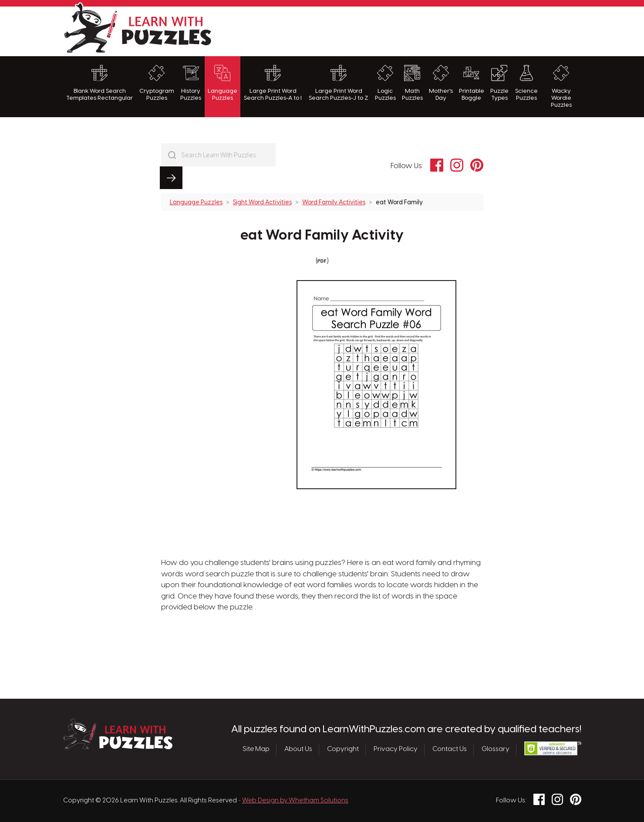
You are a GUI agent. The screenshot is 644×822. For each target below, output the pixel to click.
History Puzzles (191, 83)
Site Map (256, 749)
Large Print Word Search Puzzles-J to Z (339, 83)
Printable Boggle (472, 83)
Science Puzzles (526, 83)
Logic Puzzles (385, 83)
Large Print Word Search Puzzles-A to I (273, 83)
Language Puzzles (223, 83)
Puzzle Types (499, 83)
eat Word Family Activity (322, 213)
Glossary (496, 749)
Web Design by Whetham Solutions (295, 801)
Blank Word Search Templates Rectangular (99, 83)
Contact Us (450, 749)
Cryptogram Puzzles (157, 83)
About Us (298, 749)
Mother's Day (441, 83)
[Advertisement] (423, 30)
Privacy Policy (396, 749)
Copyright (343, 749)
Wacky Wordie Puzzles (561, 87)
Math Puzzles (412, 83)
